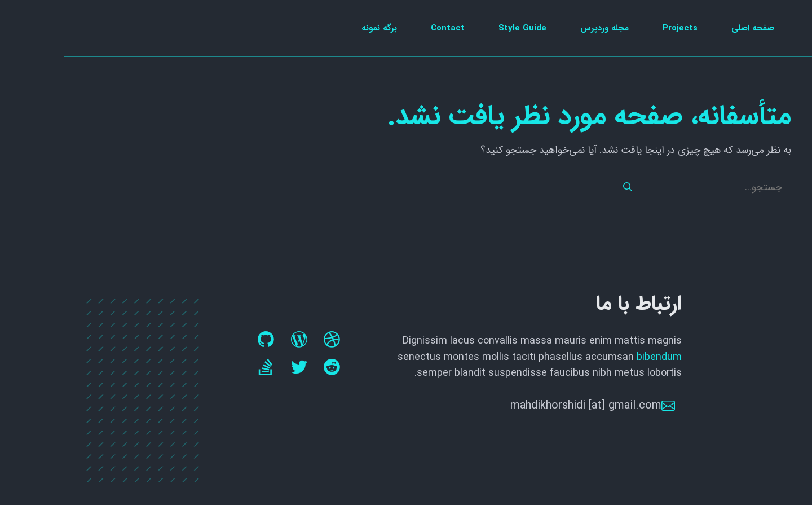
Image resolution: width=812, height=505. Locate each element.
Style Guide (459, 28)
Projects (616, 28)
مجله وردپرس (541, 28)
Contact (384, 28)
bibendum (595, 357)
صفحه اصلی (689, 28)
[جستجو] (564, 188)
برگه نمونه (315, 28)
